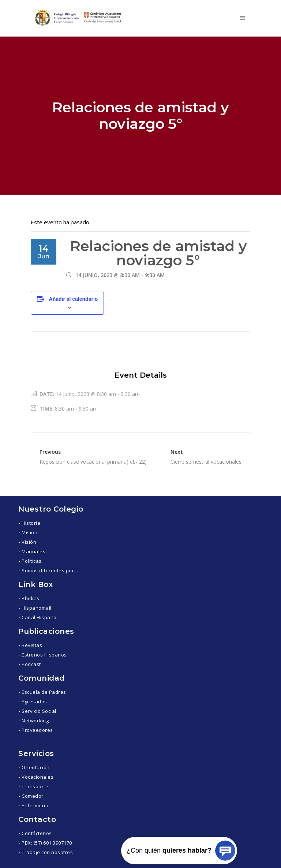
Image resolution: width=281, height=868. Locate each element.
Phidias (31, 598)
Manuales (33, 551)
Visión (29, 542)
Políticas (32, 561)
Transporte (35, 786)
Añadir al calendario (74, 299)
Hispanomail (37, 608)
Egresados (34, 701)
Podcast (31, 664)
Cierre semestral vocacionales (206, 462)
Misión (29, 532)
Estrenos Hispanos (44, 655)
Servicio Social (39, 711)
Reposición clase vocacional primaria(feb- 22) (93, 462)
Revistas (32, 645)
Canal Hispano (39, 617)
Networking (35, 721)
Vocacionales (38, 777)
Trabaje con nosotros (47, 852)
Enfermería (35, 805)
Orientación (36, 767)
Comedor (33, 796)
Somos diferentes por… (50, 570)
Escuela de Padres (44, 692)
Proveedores (37, 730)
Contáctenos (37, 833)
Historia (31, 523)
